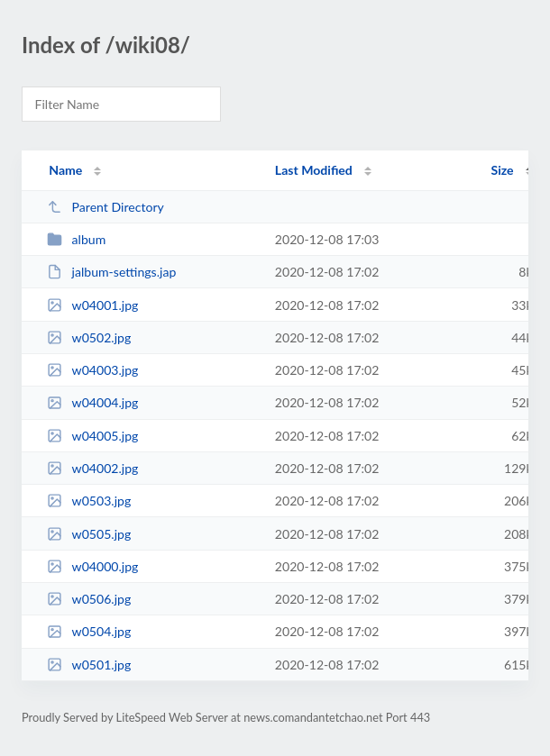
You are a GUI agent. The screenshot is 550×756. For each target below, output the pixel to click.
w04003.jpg (92, 370)
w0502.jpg (89, 337)
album (76, 239)
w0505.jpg (89, 534)
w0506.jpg (89, 599)
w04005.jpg (92, 436)
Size (503, 170)
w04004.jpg (92, 402)
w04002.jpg (92, 468)
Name (65, 170)
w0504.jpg (89, 631)
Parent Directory (105, 207)
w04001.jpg (92, 305)
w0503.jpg (89, 501)
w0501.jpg (89, 665)
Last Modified (314, 170)
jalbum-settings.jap (111, 272)
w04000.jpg (92, 566)
